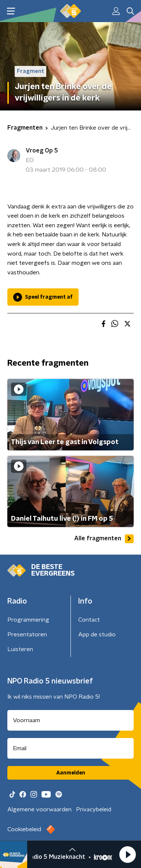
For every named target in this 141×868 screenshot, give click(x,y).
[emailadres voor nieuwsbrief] (70, 748)
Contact (89, 620)
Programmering (28, 620)
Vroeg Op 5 (42, 151)
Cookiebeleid (24, 829)
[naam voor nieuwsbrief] (70, 720)
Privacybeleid (94, 809)
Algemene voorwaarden (39, 809)
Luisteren (20, 649)
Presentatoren (27, 635)
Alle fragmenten (104, 539)
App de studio (97, 635)
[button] (127, 854)
